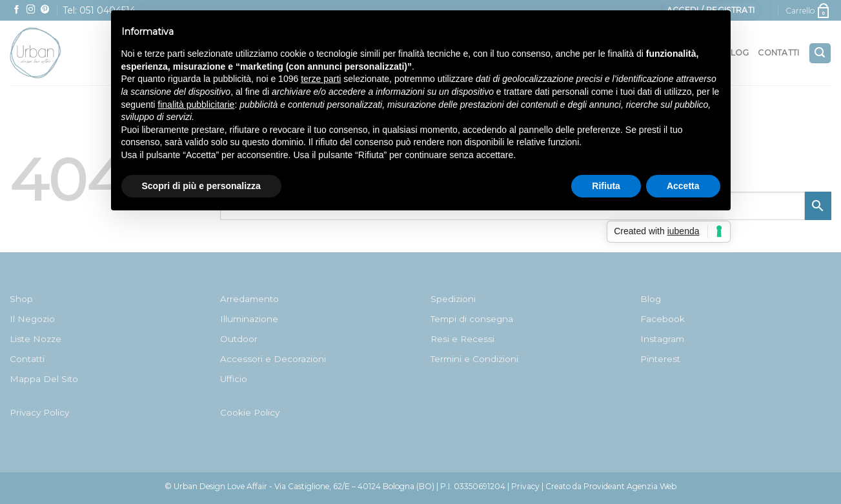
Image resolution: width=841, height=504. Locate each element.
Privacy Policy (39, 412)
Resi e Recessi (462, 339)
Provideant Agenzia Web (630, 486)
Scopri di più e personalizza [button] (201, 186)
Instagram (662, 339)
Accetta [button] (683, 186)
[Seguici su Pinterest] (45, 10)
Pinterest (660, 359)
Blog (651, 299)
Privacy (525, 486)
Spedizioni (453, 299)
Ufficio (234, 379)
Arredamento (249, 299)
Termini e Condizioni (474, 359)
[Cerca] (820, 53)
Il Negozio (32, 319)
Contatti (778, 53)
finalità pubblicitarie (196, 105)
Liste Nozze (35, 339)
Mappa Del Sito (44, 379)
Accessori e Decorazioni (273, 359)
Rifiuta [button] (606, 186)
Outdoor (239, 339)
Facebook (663, 319)
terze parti (321, 79)
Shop (21, 299)
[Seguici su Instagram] (31, 10)
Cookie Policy (250, 412)
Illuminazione (249, 319)
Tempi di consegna (472, 319)
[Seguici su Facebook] (17, 10)
